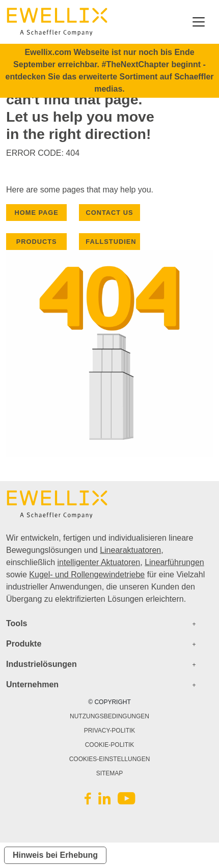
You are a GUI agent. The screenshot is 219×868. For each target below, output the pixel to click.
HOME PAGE (37, 213)
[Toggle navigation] (199, 22)
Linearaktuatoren (130, 550)
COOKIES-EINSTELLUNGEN (110, 759)
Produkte (24, 644)
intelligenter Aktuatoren (99, 562)
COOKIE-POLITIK (110, 745)
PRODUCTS (37, 242)
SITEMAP (110, 773)
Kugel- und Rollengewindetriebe (87, 575)
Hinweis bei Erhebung (55, 855)
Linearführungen (174, 562)
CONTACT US (110, 213)
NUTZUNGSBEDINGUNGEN (109, 716)
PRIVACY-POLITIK (110, 731)
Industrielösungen (42, 664)
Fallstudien (111, 242)
